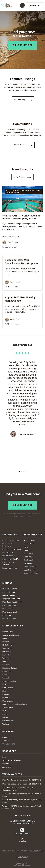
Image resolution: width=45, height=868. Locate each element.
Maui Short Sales (9, 619)
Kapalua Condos (9, 681)
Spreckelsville (8, 708)
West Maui (28, 563)
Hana (26, 547)
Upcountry (28, 557)
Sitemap (40, 851)
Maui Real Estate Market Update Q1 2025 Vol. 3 (22, 780)
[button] (21, 5)
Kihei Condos (8, 688)
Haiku (5, 661)
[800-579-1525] (22, 830)
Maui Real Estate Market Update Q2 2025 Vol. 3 (22, 784)
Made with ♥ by (22, 863)
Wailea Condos (8, 721)
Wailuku (6, 724)
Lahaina (27, 550)
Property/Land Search (11, 599)
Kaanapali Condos (10, 668)
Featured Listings (9, 592)
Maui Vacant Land (10, 612)
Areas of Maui (29, 540)
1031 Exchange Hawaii (12, 760)
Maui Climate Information (8, 545)
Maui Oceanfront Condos (12, 602)
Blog (4, 757)
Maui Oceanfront (30, 567)
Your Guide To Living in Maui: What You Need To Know (22, 795)
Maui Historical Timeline (8, 564)
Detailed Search (9, 595)
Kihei (4, 684)
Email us (22, 841)
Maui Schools (8, 552)
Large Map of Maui (10, 568)
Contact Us (7, 737)
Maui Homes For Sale (11, 540)
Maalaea (6, 694)
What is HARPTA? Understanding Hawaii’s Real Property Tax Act (22, 807)
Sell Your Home (9, 744)
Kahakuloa (7, 671)
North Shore (29, 553)
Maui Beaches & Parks (12, 549)
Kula (4, 691)
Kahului (5, 675)
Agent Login (7, 767)
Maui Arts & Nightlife (10, 559)
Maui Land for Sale (31, 573)
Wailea (5, 717)
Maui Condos (29, 570)
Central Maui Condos (11, 635)
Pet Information (9, 556)
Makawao (6, 698)
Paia (4, 711)
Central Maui (29, 544)
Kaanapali (6, 665)
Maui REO (7, 615)
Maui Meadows (8, 701)
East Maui (6, 655)
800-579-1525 (22, 834)
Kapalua (6, 678)
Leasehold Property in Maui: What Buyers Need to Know (22, 801)
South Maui (28, 560)
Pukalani (6, 714)
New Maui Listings (10, 589)
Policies (6, 764)
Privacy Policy (23, 857)
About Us (6, 740)
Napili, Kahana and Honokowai (15, 704)
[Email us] (23, 838)
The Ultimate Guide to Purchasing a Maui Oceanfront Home (19, 789)
